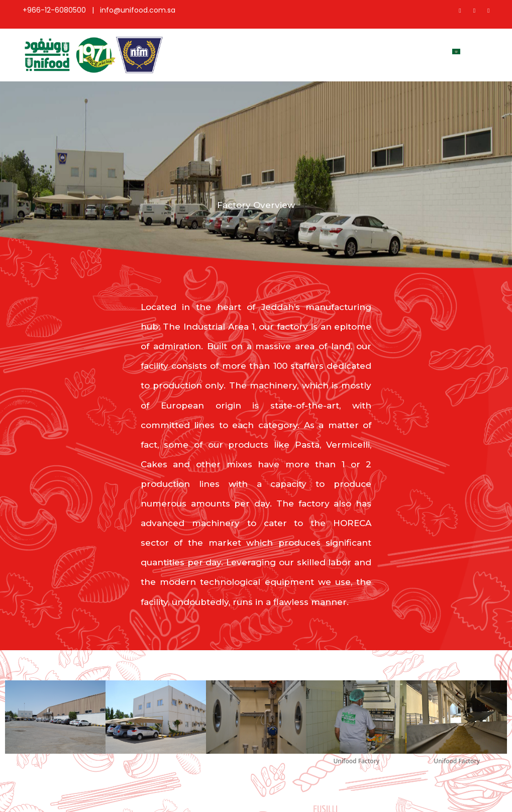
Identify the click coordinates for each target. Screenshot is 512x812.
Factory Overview (371, 55)
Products (267, 50)
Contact (420, 50)
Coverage (318, 50)
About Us (222, 55)
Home (182, 50)
